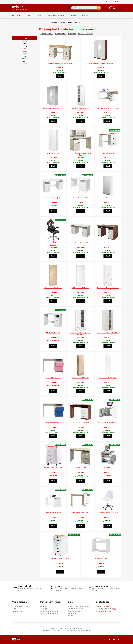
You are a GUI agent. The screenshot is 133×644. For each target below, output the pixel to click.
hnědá (25, 62)
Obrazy (39, 15)
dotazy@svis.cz (105, 607)
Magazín (72, 15)
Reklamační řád (73, 614)
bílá (25, 49)
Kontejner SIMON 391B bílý (60, 559)
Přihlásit (117, 2)
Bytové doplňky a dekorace (55, 15)
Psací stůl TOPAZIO (108, 153)
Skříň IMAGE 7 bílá (53, 153)
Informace (83, 15)
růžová (25, 54)
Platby (14, 609)
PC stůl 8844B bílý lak (53, 333)
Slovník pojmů (45, 609)
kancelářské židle (61, 34)
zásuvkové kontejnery (85, 34)
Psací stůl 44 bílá (80, 468)
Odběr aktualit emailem (76, 611)
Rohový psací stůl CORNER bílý (108, 423)
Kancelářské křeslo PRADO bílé (108, 513)
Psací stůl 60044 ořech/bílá (80, 423)
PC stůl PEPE (108, 468)
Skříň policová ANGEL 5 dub (81, 378)
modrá (25, 44)
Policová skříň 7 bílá (108, 198)
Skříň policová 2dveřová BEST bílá (108, 333)
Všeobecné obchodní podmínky (78, 607)
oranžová (25, 59)
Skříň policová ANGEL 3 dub (53, 288)
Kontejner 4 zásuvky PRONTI (53, 468)
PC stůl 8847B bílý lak (53, 198)
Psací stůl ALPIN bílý (101, 559)
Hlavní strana (16, 15)
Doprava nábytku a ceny (20, 607)
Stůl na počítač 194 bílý (81, 243)
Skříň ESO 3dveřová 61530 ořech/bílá (101, 63)
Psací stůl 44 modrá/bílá (53, 423)
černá (25, 52)
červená (25, 41)
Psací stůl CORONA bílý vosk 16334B (60, 63)
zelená (25, 46)
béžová (25, 64)
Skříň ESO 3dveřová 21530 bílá (53, 108)
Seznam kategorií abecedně (49, 614)
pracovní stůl (72, 34)
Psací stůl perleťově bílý (53, 513)
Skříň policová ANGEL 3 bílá (80, 288)
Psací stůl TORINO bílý (80, 198)
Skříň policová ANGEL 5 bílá (108, 378)
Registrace (109, 2)
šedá (25, 57)
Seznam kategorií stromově (49, 611)
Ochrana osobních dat (75, 609)
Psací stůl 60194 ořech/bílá (108, 243)
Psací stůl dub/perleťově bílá (81, 513)
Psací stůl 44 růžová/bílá (53, 378)
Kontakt (70, 616)
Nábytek (28, 15)
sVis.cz (20, 7)
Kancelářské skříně (47, 34)
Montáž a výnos (17, 611)
